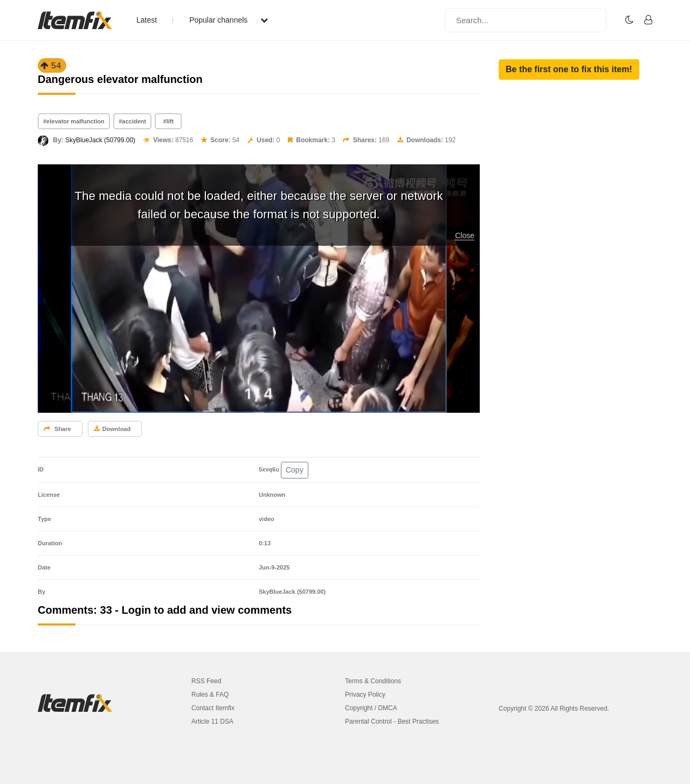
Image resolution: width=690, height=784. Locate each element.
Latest (147, 20)
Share (57, 429)
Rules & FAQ (210, 695)
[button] (569, 70)
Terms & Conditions (373, 681)
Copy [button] (295, 470)
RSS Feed (206, 681)
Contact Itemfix (213, 708)
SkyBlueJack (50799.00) (100, 140)
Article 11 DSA (212, 721)
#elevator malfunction (74, 121)
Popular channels (229, 20)
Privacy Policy (365, 695)
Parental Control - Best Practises (392, 721)
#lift (169, 121)
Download (112, 429)
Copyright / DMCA (371, 708)
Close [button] (465, 235)
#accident (132, 121)
